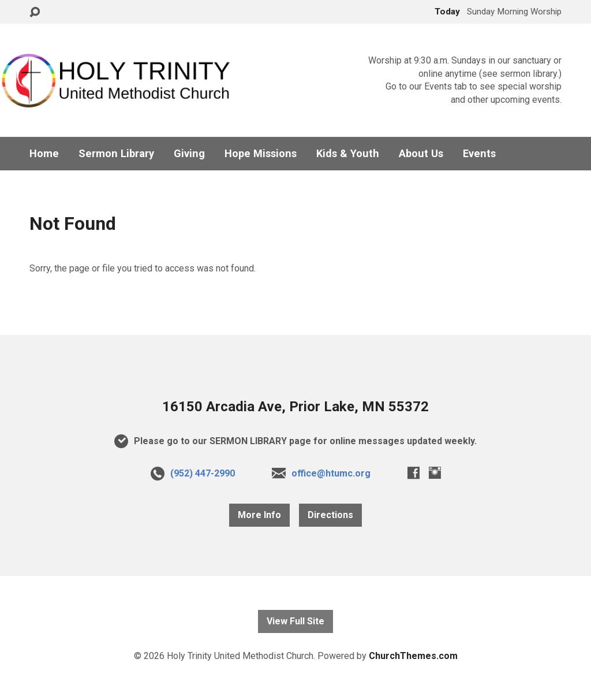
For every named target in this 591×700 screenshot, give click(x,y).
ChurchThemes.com (413, 656)
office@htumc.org (331, 473)
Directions (330, 515)
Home (44, 154)
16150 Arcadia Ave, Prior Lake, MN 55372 (295, 407)
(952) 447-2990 (203, 473)
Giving (189, 154)
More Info (259, 515)
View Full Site (295, 621)
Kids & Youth (348, 154)
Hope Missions (261, 154)
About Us (421, 154)
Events (479, 154)
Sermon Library (116, 154)
